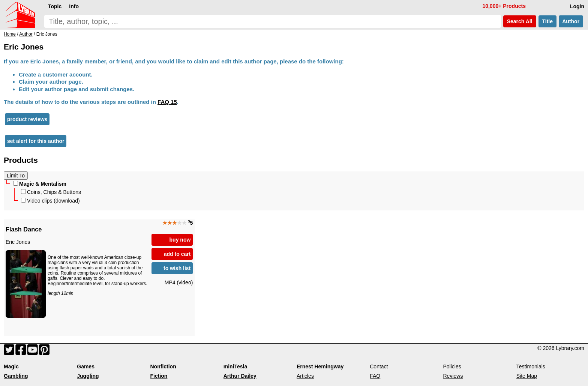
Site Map (527, 376)
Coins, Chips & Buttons (51, 192)
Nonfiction (163, 366)
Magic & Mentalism (40, 184)
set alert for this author (36, 141)
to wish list (177, 268)
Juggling (88, 376)
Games (86, 366)
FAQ (375, 376)
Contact (379, 366)
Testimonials (531, 366)
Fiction (159, 376)
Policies (452, 366)
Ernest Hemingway (320, 366)
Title (547, 21)
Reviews (453, 376)
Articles (305, 376)
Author (571, 21)
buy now (180, 240)
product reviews (27, 119)
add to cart (177, 254)
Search (520, 21)
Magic (11, 366)
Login (577, 6)
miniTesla (235, 366)
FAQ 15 (167, 102)
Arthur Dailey (240, 376)
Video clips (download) (50, 201)
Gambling (16, 376)
